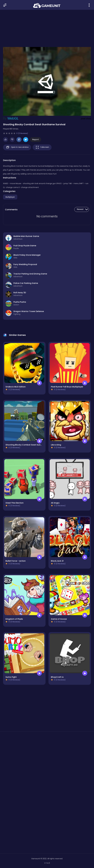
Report (36, 139)
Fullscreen (42, 147)
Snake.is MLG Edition (16, 387)
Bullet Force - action (16, 561)
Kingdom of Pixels (14, 619)
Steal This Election (15, 503)
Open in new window (17, 147)
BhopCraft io (57, 677)
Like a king (56, 445)
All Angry (55, 503)
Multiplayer (10, 197)
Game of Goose (59, 619)
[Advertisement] (47, 27)
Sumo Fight (11, 677)
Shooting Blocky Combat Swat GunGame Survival (30, 445)
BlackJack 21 (57, 561)
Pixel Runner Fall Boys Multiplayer (67, 387)
